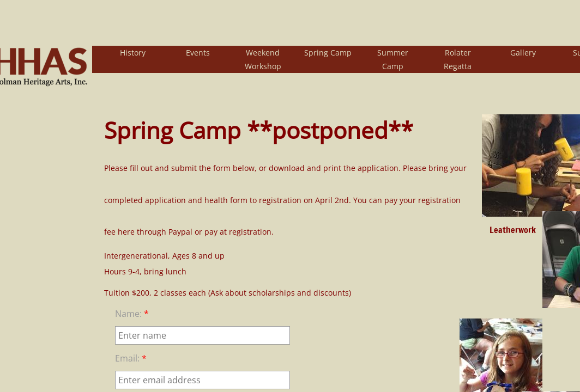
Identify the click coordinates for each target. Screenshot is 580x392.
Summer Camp (393, 59)
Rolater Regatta (458, 59)
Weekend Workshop (263, 59)
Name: (132, 314)
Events (198, 53)
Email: (131, 358)
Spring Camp (328, 53)
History (133, 53)
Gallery (523, 53)
